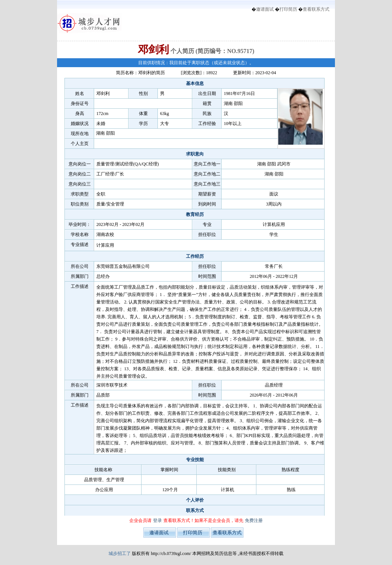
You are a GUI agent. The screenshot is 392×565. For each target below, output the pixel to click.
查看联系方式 (316, 9)
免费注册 (254, 520)
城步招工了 (120, 553)
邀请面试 (265, 9)
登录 (157, 520)
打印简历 (288, 9)
